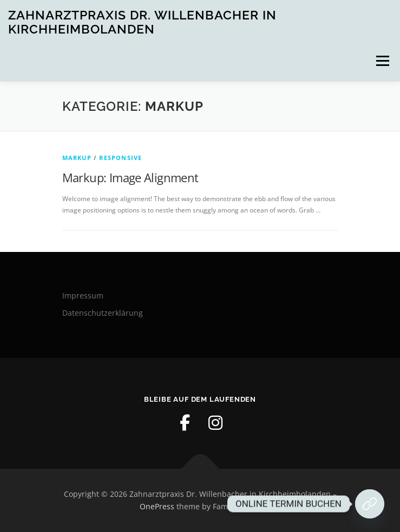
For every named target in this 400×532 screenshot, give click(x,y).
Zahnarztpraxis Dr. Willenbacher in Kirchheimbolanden (142, 22)
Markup (77, 158)
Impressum (83, 295)
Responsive (120, 158)
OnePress (157, 506)
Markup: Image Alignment (130, 177)
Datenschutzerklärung (103, 313)
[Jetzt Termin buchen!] (370, 504)
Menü (382, 61)
